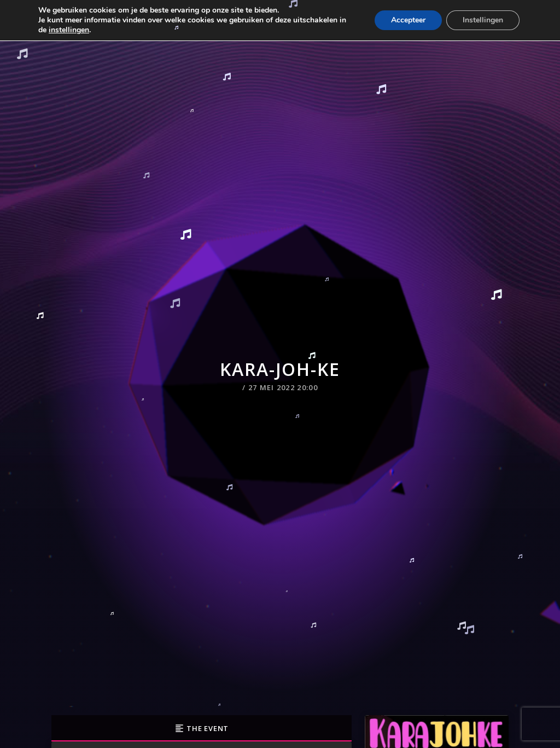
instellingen (69, 30)
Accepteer (408, 20)
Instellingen (483, 20)
